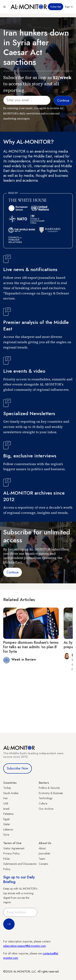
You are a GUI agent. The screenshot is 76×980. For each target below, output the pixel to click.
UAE (6, 803)
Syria (6, 835)
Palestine (8, 814)
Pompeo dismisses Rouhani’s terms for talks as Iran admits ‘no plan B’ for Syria (31, 647)
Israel (6, 809)
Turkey (7, 788)
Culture (43, 803)
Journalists (44, 853)
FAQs (6, 859)
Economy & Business (51, 793)
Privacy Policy (11, 853)
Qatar (7, 824)
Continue (13, 572)
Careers (43, 864)
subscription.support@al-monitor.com (25, 946)
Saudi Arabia (11, 793)
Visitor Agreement (14, 848)
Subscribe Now (18, 768)
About (42, 848)
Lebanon (8, 829)
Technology (46, 798)
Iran (5, 798)
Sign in (69, 7)
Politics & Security (49, 788)
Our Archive (46, 809)
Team (42, 859)
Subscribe (56, 7)
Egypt (6, 819)
